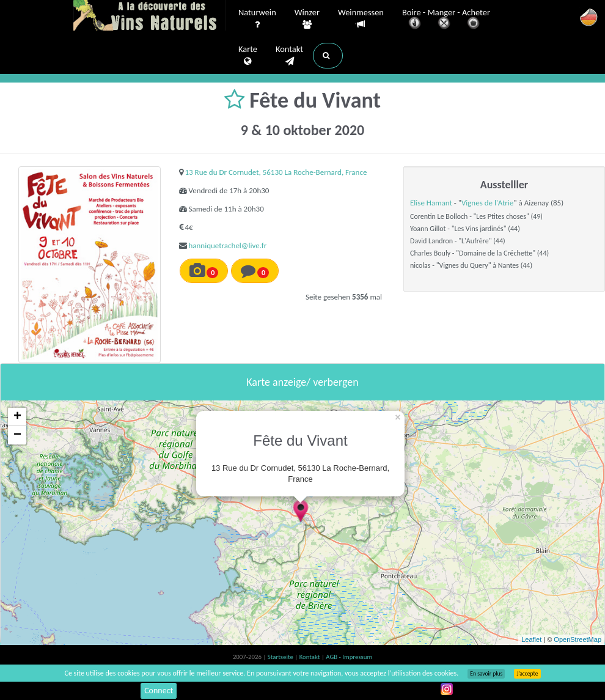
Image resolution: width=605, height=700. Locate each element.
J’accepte (527, 674)
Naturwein (257, 19)
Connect (159, 691)
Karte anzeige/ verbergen (302, 382)
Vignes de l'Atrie (487, 203)
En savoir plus (486, 674)
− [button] (17, 435)
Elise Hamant (431, 203)
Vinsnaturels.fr (150, 17)
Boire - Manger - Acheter (446, 20)
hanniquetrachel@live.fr (227, 245)
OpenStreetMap (577, 639)
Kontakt (289, 56)
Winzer (307, 19)
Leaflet (531, 639)
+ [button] (17, 417)
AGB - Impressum (349, 657)
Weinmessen (361, 19)
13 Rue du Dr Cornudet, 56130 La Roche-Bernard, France (276, 172)
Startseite (281, 657)
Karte (248, 56)
